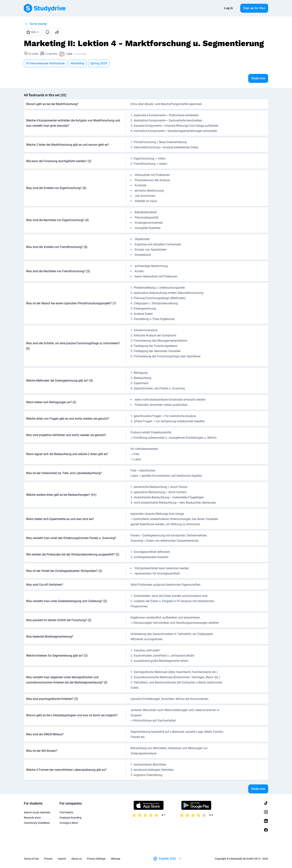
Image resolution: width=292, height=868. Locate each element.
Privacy (48, 859)
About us (77, 859)
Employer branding (70, 818)
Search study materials (37, 812)
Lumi (69, 54)
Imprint (62, 859)
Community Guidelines (37, 823)
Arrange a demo (69, 823)
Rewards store (32, 818)
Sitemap (116, 859)
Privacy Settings (96, 859)
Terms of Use (31, 859)
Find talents (66, 812)
